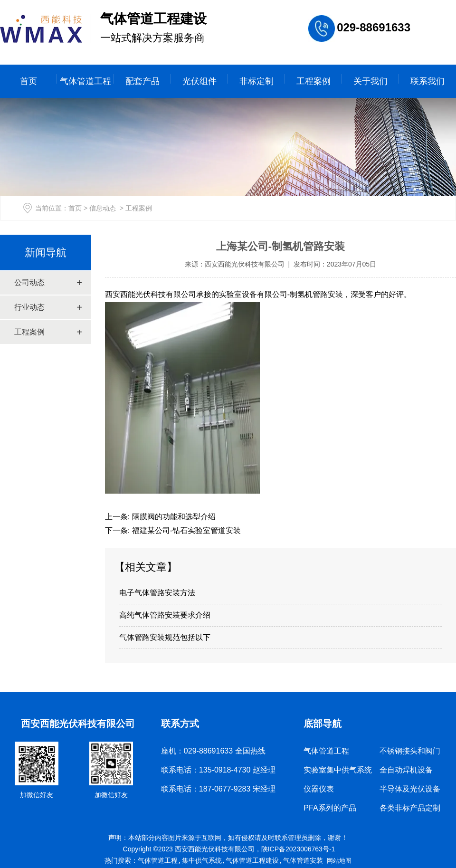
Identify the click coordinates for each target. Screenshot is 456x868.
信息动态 (103, 208)
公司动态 (29, 282)
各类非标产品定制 (410, 808)
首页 (28, 81)
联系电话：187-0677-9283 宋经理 (218, 789)
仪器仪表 (319, 789)
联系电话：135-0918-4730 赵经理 (218, 770)
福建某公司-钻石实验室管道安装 (185, 530)
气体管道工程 (85, 81)
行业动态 (29, 307)
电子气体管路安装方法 (157, 593)
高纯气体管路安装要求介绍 (165, 615)
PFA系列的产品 (330, 808)
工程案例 (313, 81)
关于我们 (370, 81)
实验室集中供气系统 (338, 770)
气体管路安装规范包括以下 (165, 637)
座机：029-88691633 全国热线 (213, 751)
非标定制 (256, 81)
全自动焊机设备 (406, 770)
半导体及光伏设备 (410, 789)
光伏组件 (199, 81)
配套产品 (142, 81)
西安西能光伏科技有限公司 (245, 264)
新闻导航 (46, 253)
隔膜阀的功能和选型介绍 (172, 517)
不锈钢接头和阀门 (410, 751)
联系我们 (427, 81)
